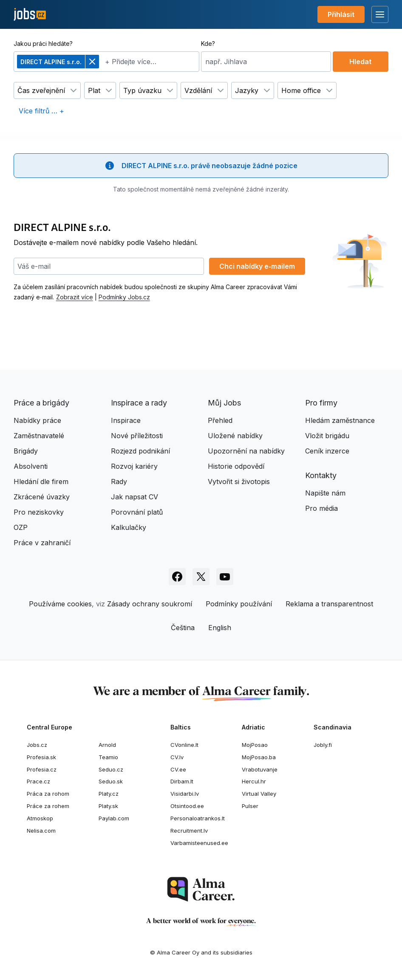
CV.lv (177, 757)
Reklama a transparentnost (329, 604)
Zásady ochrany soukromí (150, 604)
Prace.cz (38, 781)
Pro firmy (321, 403)
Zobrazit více (75, 297)
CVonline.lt (184, 745)
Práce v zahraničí (42, 543)
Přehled (220, 420)
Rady (119, 482)
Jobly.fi (323, 745)
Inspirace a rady (139, 403)
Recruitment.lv (189, 831)
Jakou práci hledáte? (43, 44)
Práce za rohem (48, 806)
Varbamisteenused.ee (199, 843)
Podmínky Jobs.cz (124, 297)
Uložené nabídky (235, 436)
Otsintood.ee (187, 806)
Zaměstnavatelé (39, 436)
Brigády (26, 451)
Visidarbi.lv (185, 794)
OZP (21, 527)
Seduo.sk (111, 781)
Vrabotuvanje (260, 769)
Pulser (250, 806)
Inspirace (126, 420)
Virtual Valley (259, 794)
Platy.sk (108, 806)
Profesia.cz (42, 769)
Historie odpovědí (236, 466)
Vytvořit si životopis (239, 482)
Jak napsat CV (134, 497)
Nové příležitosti (137, 436)
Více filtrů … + (41, 111)
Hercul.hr (254, 781)
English (220, 628)
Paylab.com (114, 818)
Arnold (107, 745)
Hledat (360, 62)
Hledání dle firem (41, 482)
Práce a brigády (41, 403)
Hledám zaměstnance (340, 420)
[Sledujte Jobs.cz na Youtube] (225, 577)
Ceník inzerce (327, 451)
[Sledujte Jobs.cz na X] (201, 577)
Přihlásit (341, 14)
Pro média (321, 508)
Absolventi (31, 466)
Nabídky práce (37, 420)
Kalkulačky (129, 527)
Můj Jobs (224, 403)
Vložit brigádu (327, 436)
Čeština (183, 628)
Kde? (208, 44)
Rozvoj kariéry (134, 466)
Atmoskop (40, 818)
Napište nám (325, 493)
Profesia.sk (41, 757)
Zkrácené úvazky (42, 497)
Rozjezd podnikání (140, 451)
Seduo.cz (111, 769)
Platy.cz (109, 794)
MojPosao (255, 745)
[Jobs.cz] (30, 15)
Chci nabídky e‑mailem (257, 266)
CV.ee (178, 769)
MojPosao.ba (259, 757)
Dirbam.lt (182, 781)
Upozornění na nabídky (246, 451)
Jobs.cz (37, 745)
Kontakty (321, 475)
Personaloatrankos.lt (198, 818)
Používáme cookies (60, 604)
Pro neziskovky (39, 512)
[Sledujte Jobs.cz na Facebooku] (177, 577)
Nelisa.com (41, 831)
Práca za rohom (48, 794)
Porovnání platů (137, 512)
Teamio (108, 757)
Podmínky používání (239, 604)
